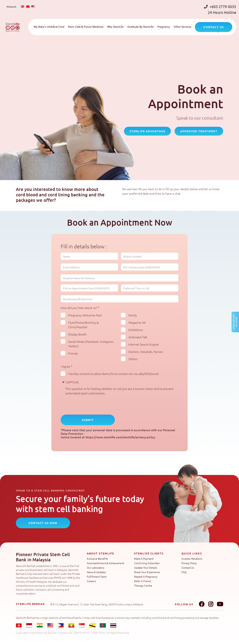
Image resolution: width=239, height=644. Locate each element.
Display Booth (77, 334)
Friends (73, 353)
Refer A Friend (142, 581)
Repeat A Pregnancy (146, 576)
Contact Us (188, 568)
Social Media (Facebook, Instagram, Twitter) (91, 344)
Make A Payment (144, 559)
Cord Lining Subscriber (147, 563)
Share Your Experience (147, 572)
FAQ (184, 572)
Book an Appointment (235, 322)
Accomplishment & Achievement (105, 563)
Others (133, 359)
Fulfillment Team (97, 576)
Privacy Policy (189, 563)
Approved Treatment (199, 131)
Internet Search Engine (144, 344)
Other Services (182, 27)
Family (133, 315)
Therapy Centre (143, 585)
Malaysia (11, 7)
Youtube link (220, 604)
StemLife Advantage (147, 131)
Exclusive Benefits (97, 559)
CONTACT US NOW (43, 523)
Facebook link (202, 604)
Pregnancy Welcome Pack (85, 315)
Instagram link (211, 604)
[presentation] (94, 403)
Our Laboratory (96, 568)
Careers (91, 581)
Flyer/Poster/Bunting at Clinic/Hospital (84, 325)
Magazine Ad (137, 322)
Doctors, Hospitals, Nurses (146, 352)
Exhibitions (136, 330)
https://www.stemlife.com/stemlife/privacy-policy (120, 437)
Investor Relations (192, 559)
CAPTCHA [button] (72, 382)
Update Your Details (146, 568)
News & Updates (96, 572)
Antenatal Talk (138, 337)
